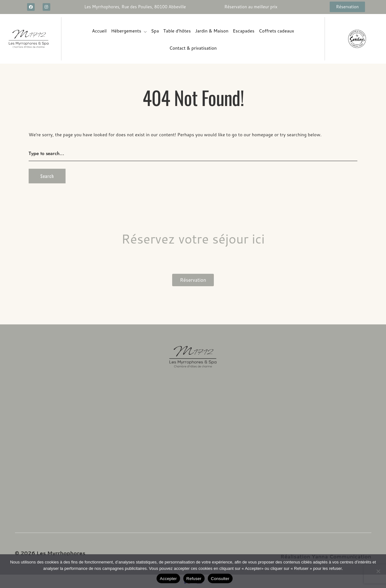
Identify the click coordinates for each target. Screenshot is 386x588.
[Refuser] (378, 571)
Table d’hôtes (177, 31)
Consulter (220, 579)
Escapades (244, 31)
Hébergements (126, 31)
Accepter (168, 579)
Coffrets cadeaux (276, 31)
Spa (155, 31)
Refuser (194, 579)
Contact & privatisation (193, 48)
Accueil (99, 31)
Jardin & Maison (212, 31)
